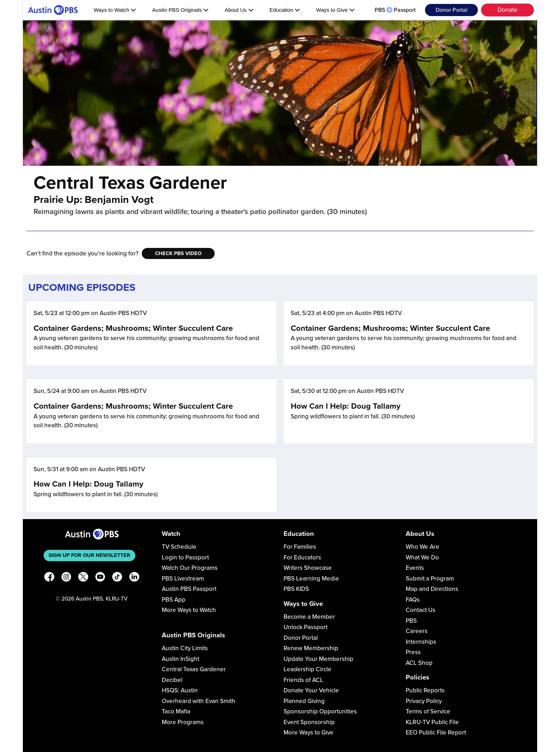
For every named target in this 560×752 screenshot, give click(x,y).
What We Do (422, 557)
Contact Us (421, 610)
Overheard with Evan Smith (199, 701)
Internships (421, 642)
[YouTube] (100, 578)
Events (415, 568)
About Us (239, 10)
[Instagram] (66, 578)
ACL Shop (419, 663)
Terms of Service (428, 711)
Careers (417, 631)
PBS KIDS (296, 589)
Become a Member (309, 617)
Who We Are (422, 547)
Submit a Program (430, 579)
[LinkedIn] (134, 578)
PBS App (174, 600)
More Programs (183, 722)
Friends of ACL (303, 680)
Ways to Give (335, 10)
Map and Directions (432, 589)
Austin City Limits (185, 648)
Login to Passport (185, 557)
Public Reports (425, 690)
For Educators (302, 557)
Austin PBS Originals (180, 10)
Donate (507, 10)
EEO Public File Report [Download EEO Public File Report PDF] (436, 733)
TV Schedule (179, 547)
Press (413, 652)
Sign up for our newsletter (89, 555)
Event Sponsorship (309, 722)
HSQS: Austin (180, 690)
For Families (300, 547)
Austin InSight (181, 659)
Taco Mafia (176, 711)
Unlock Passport (306, 627)
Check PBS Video (178, 253)
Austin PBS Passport (189, 589)
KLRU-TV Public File (432, 722)
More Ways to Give (309, 733)
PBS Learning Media (311, 579)
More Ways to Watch (189, 610)
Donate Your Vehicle (311, 690)
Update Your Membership (318, 659)
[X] (83, 578)
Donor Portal (452, 10)
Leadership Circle (307, 669)
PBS (411, 621)
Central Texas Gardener (194, 669)
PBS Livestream (183, 579)
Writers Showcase (308, 568)
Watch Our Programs (190, 568)
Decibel (172, 680)
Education (285, 10)
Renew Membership (311, 648)
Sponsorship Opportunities (320, 711)
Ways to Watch (115, 10)
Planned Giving (304, 701)
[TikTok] (117, 578)
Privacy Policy (424, 701)
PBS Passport (395, 10)
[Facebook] (49, 578)
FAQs (413, 600)
